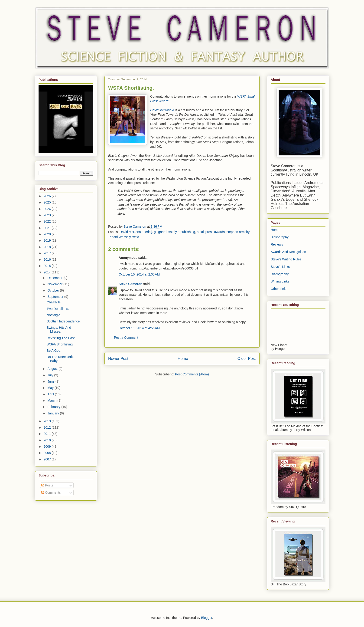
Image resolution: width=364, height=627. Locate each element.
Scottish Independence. (64, 321)
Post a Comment (126, 338)
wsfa (136, 237)
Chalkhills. (54, 302)
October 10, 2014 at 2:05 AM (139, 274)
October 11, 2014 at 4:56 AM (139, 328)
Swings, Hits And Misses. (59, 330)
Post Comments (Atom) (192, 374)
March (52, 400)
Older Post (247, 359)
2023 (48, 215)
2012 (48, 427)
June (51, 381)
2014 (48, 272)
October (54, 290)
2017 (48, 253)
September (56, 297)
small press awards (211, 232)
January (54, 413)
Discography (280, 274)
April (51, 394)
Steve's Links (280, 267)
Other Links (279, 289)
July (51, 375)
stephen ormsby (238, 232)
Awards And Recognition (288, 252)
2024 (48, 209)
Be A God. (54, 351)
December (55, 278)
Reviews (277, 244)
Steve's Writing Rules (286, 259)
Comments (51, 492)
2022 (48, 221)
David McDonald (132, 232)
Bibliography (280, 237)
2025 (48, 202)
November (55, 284)
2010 (48, 440)
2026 (48, 196)
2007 (48, 459)
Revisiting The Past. (61, 338)
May (51, 388)
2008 (48, 453)
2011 (48, 434)
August (53, 369)
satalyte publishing (182, 232)
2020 (48, 234)
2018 (48, 247)
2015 (48, 266)
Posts (47, 485)
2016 (48, 259)
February (54, 407)
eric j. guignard (156, 232)
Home (183, 359)
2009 (48, 446)
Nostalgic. (54, 315)
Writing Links (280, 281)
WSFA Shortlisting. (60, 344)
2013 (48, 421)
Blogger (206, 618)
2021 (48, 228)
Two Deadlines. (58, 309)
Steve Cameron (130, 284)
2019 (48, 240)
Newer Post (118, 359)
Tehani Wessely (119, 237)
